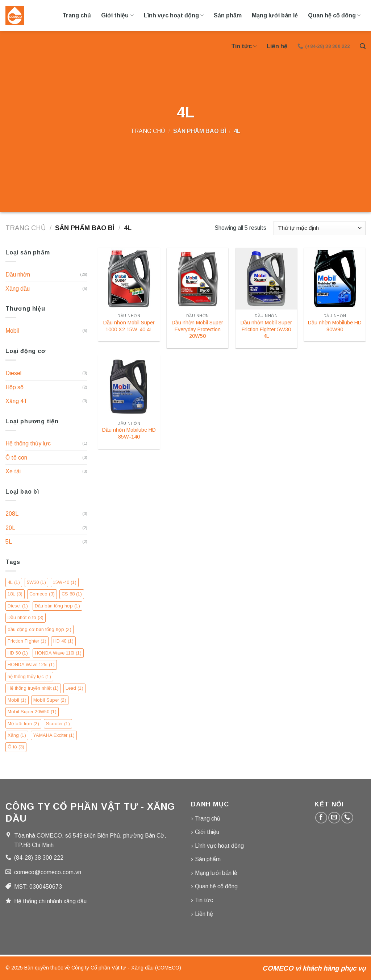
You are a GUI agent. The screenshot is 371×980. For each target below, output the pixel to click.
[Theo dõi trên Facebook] (321, 818)
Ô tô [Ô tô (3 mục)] (16, 747)
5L (9, 542)
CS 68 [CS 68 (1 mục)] (72, 594)
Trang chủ (77, 15)
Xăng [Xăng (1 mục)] (17, 735)
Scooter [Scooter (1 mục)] (58, 724)
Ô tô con (16, 458)
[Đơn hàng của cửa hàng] (320, 228)
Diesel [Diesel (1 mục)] (18, 606)
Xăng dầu (18, 289)
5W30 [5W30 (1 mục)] (36, 582)
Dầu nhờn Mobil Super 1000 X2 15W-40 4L (129, 326)
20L (10, 528)
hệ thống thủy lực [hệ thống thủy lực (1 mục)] (29, 676)
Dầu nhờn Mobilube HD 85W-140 (129, 433)
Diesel (13, 373)
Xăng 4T (16, 401)
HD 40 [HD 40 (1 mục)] (63, 641)
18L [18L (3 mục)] (15, 594)
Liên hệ (277, 46)
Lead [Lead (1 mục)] (74, 688)
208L (12, 514)
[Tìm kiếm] (363, 46)
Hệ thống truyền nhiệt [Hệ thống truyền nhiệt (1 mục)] (33, 688)
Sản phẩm (228, 15)
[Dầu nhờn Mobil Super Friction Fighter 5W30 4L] (266, 279)
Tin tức (244, 46)
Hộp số (14, 387)
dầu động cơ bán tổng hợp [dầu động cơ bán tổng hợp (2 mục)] (39, 629)
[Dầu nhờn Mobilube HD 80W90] (335, 279)
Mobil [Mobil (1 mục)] (17, 700)
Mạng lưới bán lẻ (275, 15)
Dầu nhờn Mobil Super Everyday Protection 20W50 (197, 329)
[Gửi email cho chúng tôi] (334, 818)
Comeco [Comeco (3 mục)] (42, 594)
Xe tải (13, 471)
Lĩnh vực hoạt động (174, 15)
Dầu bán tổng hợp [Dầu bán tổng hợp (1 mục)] (57, 606)
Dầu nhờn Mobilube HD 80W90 (335, 326)
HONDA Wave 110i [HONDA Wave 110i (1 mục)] (58, 653)
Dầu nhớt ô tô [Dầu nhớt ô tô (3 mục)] (26, 617)
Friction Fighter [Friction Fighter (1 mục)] (27, 641)
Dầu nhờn (18, 275)
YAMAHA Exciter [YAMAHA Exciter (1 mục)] (54, 735)
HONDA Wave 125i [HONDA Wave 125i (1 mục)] (31, 665)
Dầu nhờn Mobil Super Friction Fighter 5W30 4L (266, 329)
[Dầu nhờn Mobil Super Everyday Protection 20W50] (197, 279)
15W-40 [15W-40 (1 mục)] (65, 582)
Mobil (12, 331)
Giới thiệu (117, 15)
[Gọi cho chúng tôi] (347, 818)
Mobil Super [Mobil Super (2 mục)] (50, 700)
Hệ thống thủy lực (28, 443)
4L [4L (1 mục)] (14, 582)
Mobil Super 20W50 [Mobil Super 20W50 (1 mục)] (32, 712)
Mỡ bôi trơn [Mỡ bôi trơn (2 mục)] (23, 724)
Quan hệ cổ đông (334, 15)
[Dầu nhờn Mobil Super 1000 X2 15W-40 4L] (129, 279)
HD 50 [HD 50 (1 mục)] (18, 653)
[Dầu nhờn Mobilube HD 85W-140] (129, 386)
